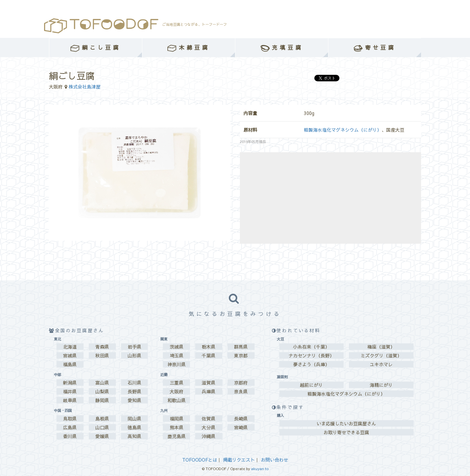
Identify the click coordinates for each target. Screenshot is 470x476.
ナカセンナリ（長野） (311, 355)
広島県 (70, 427)
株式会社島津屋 (85, 87)
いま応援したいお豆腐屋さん (346, 423)
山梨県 (102, 391)
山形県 (134, 355)
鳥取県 (70, 419)
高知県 (134, 436)
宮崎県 (241, 427)
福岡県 (177, 419)
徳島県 (134, 427)
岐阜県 (70, 400)
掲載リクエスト (239, 460)
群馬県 (241, 347)
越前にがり (311, 385)
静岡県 (102, 400)
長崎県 (241, 419)
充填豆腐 (282, 48)
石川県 (134, 383)
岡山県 (134, 419)
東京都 (241, 355)
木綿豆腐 (189, 48)
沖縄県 (209, 436)
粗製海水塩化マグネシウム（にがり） (343, 130)
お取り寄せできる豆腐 (346, 432)
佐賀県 (209, 419)
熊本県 (177, 427)
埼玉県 (177, 355)
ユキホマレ (381, 364)
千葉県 (209, 355)
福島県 (70, 364)
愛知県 (134, 400)
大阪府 (177, 391)
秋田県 (102, 355)
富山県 (102, 383)
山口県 (102, 427)
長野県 (134, 391)
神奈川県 (177, 364)
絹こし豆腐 (95, 48)
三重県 (177, 383)
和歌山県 (177, 400)
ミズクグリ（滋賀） (381, 355)
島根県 (102, 419)
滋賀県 (209, 383)
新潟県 (70, 383)
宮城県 (70, 355)
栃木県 (209, 347)
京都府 (241, 383)
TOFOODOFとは (200, 460)
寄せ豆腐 (375, 48)
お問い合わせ (274, 460)
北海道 (70, 347)
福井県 (70, 391)
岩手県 (134, 347)
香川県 (70, 436)
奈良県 (241, 391)
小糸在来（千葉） (311, 347)
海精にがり (381, 385)
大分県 (209, 427)
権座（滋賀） (381, 347)
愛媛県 (102, 436)
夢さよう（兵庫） (311, 364)
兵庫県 (209, 391)
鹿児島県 (177, 436)
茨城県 (177, 347)
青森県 (102, 347)
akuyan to (260, 469)
